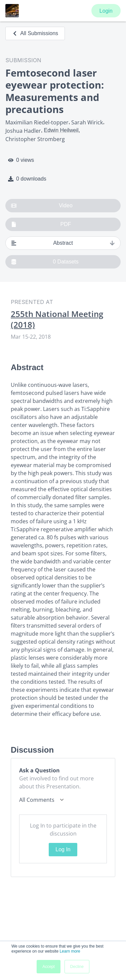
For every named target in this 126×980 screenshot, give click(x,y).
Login (106, 11)
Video (42, 206)
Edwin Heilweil (61, 130)
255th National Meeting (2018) (57, 319)
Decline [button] (77, 967)
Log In (63, 849)
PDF (41, 224)
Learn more (70, 951)
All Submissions (35, 33)
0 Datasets (45, 262)
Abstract (63, 243)
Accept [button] (49, 967)
